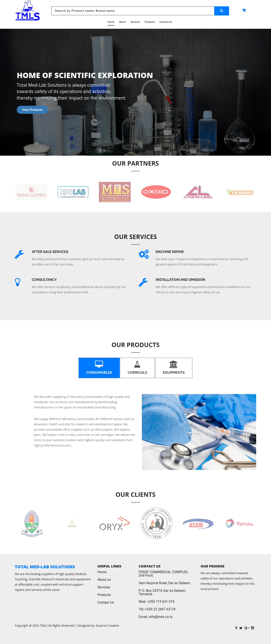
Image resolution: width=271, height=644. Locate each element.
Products (150, 22)
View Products (32, 110)
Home (111, 22)
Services (135, 22)
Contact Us (166, 22)
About (122, 22)
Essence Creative (107, 625)
